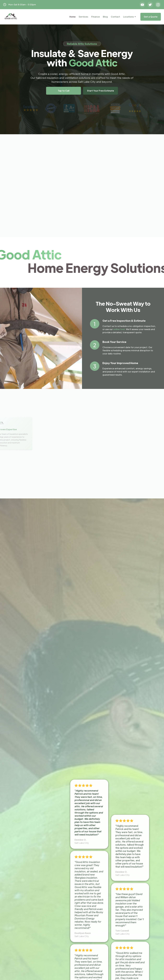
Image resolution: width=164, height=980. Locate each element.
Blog (105, 17)
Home (73, 17)
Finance (96, 17)
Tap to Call (64, 91)
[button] (129, 17)
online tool (119, 329)
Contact (115, 17)
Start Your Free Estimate (101, 91)
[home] (11, 17)
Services (83, 17)
